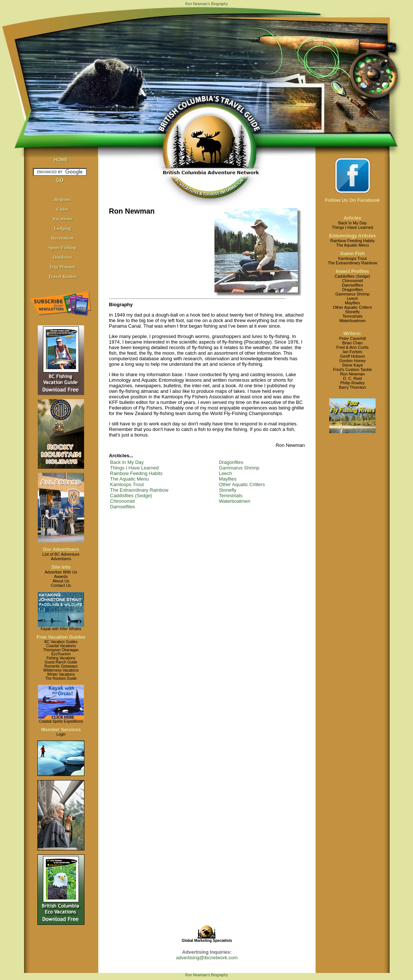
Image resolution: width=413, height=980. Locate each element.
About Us (61, 581)
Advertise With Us (61, 572)
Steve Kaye (352, 365)
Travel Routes (62, 276)
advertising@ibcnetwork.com (207, 958)
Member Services (61, 730)
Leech (225, 473)
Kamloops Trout (127, 484)
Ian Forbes (352, 352)
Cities (63, 209)
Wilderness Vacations (61, 670)
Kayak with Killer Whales (61, 629)
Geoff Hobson (353, 356)
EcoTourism (61, 654)
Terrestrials (231, 496)
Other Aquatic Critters (242, 484)
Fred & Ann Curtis (352, 347)
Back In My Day (127, 462)
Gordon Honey (353, 361)
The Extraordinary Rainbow (139, 490)
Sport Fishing (63, 247)
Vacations (63, 219)
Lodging (62, 228)
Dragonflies (231, 462)
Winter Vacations (61, 674)
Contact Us (61, 585)
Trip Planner (63, 267)
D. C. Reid (352, 378)
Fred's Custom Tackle (352, 369)
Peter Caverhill (352, 338)
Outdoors (62, 257)
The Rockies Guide (61, 678)
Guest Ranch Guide (61, 662)
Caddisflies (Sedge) (131, 496)
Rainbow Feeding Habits (136, 473)
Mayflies (228, 479)
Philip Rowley (352, 383)
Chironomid (122, 501)
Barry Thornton (352, 387)
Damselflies (122, 507)
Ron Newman (352, 374)
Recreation (62, 238)
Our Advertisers (61, 549)
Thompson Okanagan (61, 650)
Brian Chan (352, 343)
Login (61, 734)
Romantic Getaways (61, 666)
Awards (61, 576)
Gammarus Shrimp (239, 468)
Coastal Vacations (61, 646)
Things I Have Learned (134, 468)
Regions (62, 199)
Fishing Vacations (61, 658)
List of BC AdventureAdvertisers (61, 556)
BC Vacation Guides (61, 642)
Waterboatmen (235, 501)
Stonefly (228, 490)
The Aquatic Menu (129, 479)
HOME (61, 160)
